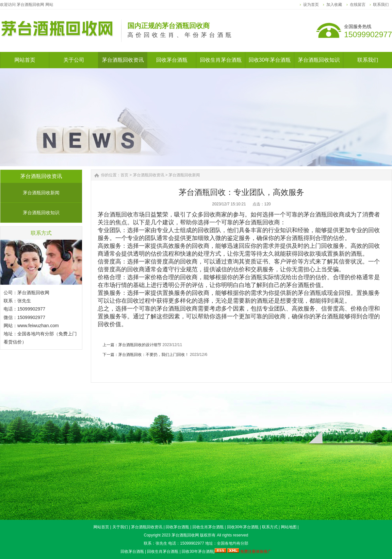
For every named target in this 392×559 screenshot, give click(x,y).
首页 (124, 175)
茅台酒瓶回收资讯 (149, 175)
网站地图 (289, 527)
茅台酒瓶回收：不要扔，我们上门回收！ (154, 355)
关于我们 (120, 527)
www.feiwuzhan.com (38, 326)
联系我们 (381, 5)
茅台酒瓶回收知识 (41, 213)
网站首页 (101, 527)
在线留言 (358, 5)
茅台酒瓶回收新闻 (41, 193)
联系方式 (270, 527)
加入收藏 (334, 5)
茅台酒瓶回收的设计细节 (140, 345)
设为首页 (311, 5)
